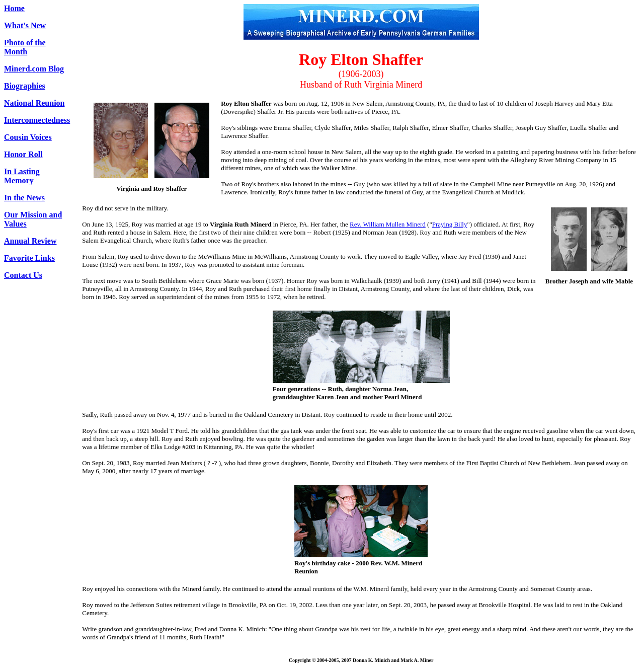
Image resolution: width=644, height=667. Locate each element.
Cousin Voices (28, 137)
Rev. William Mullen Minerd (388, 224)
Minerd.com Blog (34, 69)
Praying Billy (450, 224)
